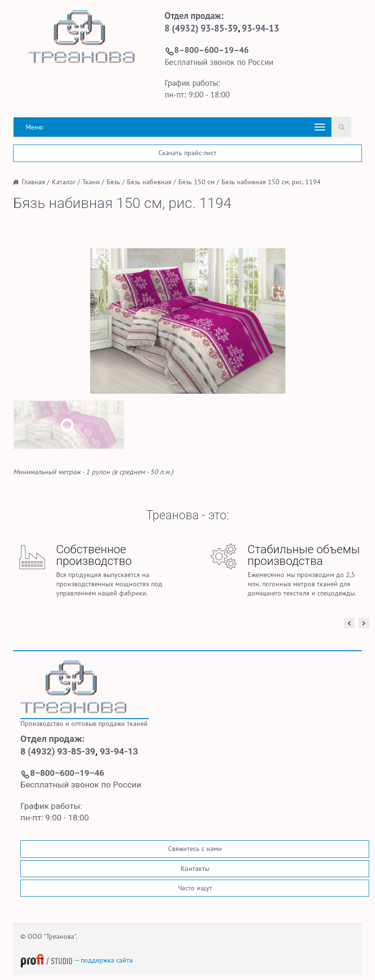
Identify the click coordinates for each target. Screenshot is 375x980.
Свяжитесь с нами (195, 849)
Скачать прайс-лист (187, 153)
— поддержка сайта (77, 960)
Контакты (195, 868)
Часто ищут (195, 888)
